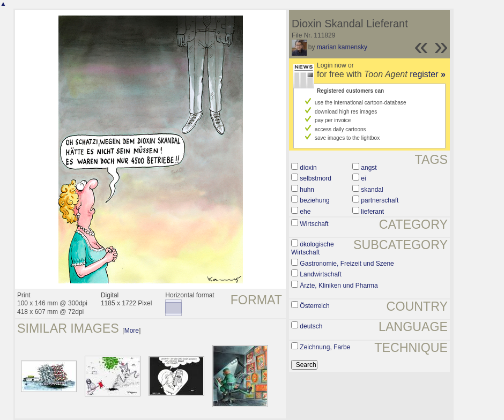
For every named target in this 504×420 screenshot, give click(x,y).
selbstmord (316, 178)
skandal (372, 190)
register (428, 74)
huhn (307, 190)
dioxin (308, 168)
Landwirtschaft (320, 274)
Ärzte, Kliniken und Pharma (339, 286)
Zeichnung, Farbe (325, 347)
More (132, 331)
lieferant (372, 212)
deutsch (311, 326)
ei (363, 178)
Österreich (314, 306)
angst (369, 168)
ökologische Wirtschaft (313, 249)
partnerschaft (380, 200)
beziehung (314, 200)
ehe (305, 212)
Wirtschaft (314, 224)
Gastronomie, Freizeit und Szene (347, 264)
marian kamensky (342, 47)
